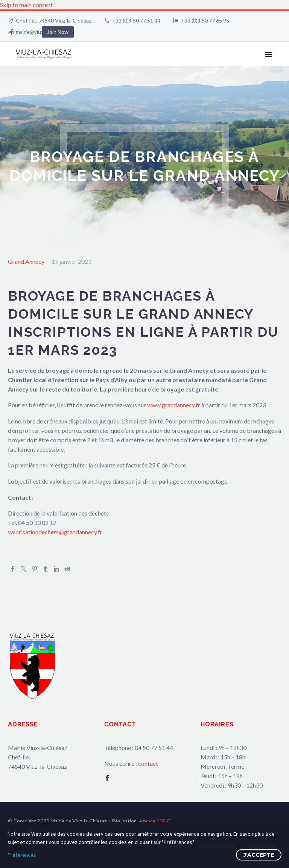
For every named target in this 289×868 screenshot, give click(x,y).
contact (148, 763)
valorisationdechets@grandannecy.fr (55, 532)
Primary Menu (268, 54)
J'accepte (259, 855)
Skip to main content (26, 5)
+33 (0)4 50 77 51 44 (136, 20)
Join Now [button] (58, 32)
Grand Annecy (26, 261)
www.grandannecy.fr (174, 405)
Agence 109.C (154, 821)
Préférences (22, 855)
